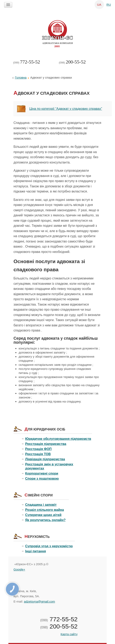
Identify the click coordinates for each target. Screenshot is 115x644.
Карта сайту (69, 634)
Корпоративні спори (42, 473)
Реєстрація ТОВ (38, 454)
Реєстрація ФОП (38, 449)
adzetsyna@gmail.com (39, 601)
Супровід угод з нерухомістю (49, 546)
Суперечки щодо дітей (43, 515)
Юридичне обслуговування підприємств (58, 439)
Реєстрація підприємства (46, 444)
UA (99, 5)
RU (109, 5)
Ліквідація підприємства (45, 459)
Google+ (19, 569)
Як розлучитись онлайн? (45, 520)
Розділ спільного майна (45, 510)
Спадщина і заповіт (41, 505)
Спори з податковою (42, 479)
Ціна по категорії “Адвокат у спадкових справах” (66, 109)
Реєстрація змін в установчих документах (49, 466)
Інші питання (36, 551)
